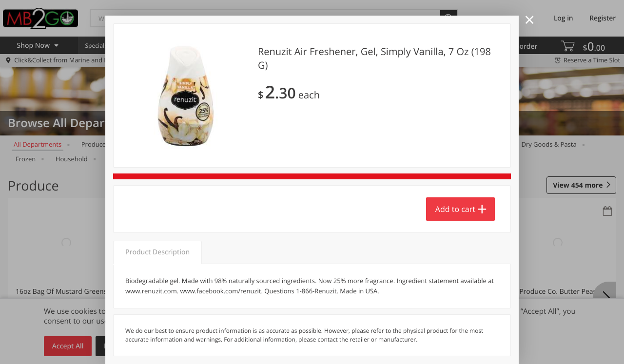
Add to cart (455, 209)
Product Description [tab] (157, 252)
